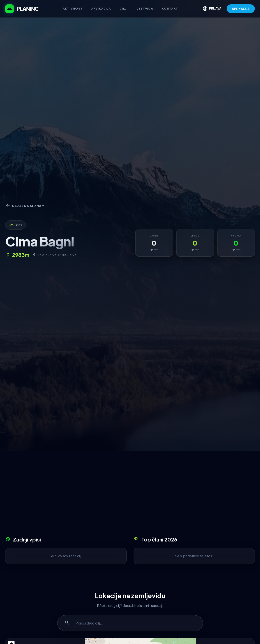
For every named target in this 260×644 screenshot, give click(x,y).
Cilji (124, 8)
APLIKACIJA (241, 9)
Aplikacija (101, 8)
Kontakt (170, 8)
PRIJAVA (212, 9)
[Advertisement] (130, 495)
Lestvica (145, 8)
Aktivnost (73, 8)
